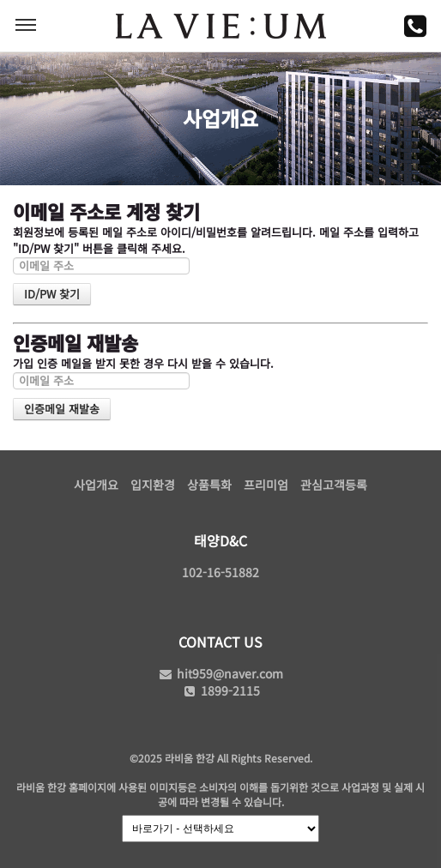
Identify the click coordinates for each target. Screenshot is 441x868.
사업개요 (96, 485)
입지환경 (153, 485)
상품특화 (209, 485)
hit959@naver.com (220, 673)
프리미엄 (266, 485)
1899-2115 (221, 690)
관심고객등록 (334, 485)
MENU (26, 25)
